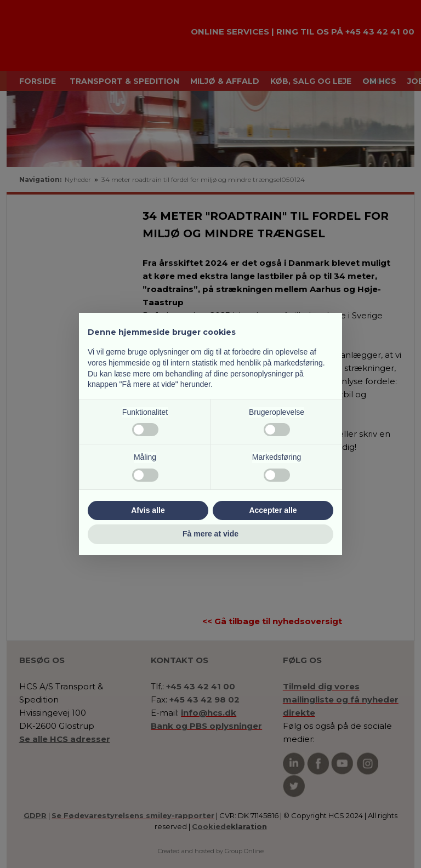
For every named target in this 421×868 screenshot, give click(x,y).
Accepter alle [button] (273, 510)
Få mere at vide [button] (210, 534)
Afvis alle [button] (148, 510)
